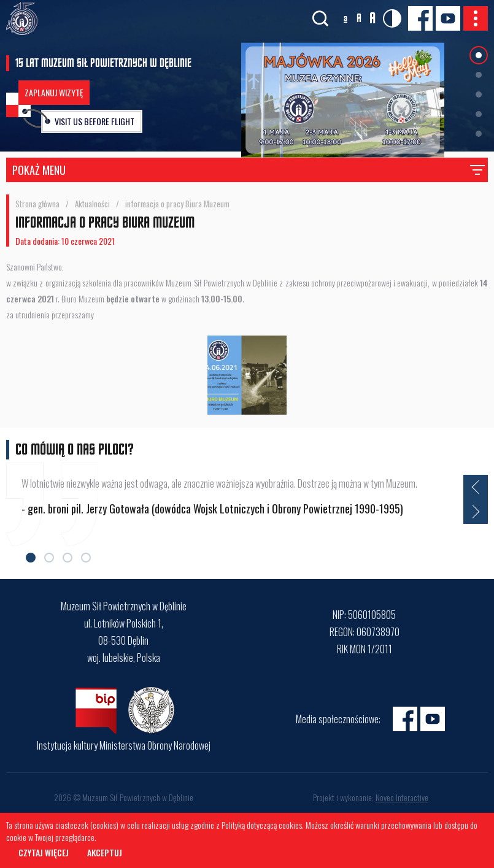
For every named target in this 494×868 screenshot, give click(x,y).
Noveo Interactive (402, 797)
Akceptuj (105, 852)
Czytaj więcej (44, 852)
